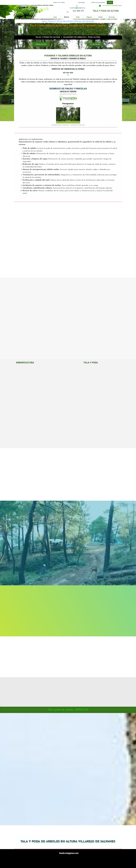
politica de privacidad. (98, 3)
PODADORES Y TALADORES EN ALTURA (35, 5)
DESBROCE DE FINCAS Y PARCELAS (68, 89)
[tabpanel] (77, 8)
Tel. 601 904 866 (95, 44)
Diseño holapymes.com (69, 853)
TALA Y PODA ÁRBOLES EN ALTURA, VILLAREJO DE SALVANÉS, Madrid (68, 26)
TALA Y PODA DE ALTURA (106, 11)
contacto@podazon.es (77, 8)
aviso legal (81, 3)
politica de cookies (59, 3)
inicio (55, 17)
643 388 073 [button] (78, 11)
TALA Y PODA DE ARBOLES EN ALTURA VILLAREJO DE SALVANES (68, 842)
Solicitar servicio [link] (41, 44)
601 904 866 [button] (68, 73)
